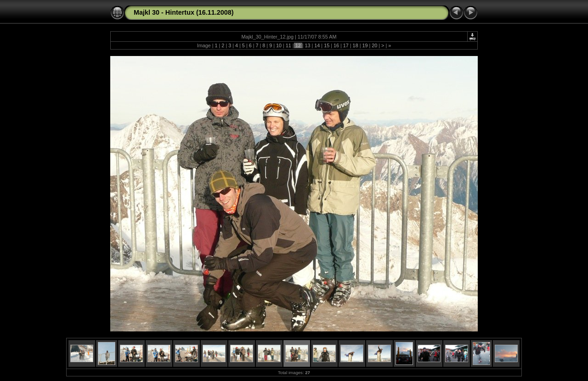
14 (317, 45)
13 (307, 45)
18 (356, 45)
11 (288, 45)
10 (279, 45)
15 (327, 45)
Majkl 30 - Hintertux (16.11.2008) (184, 12)
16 (336, 45)
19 (365, 45)
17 (346, 45)
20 (374, 45)
